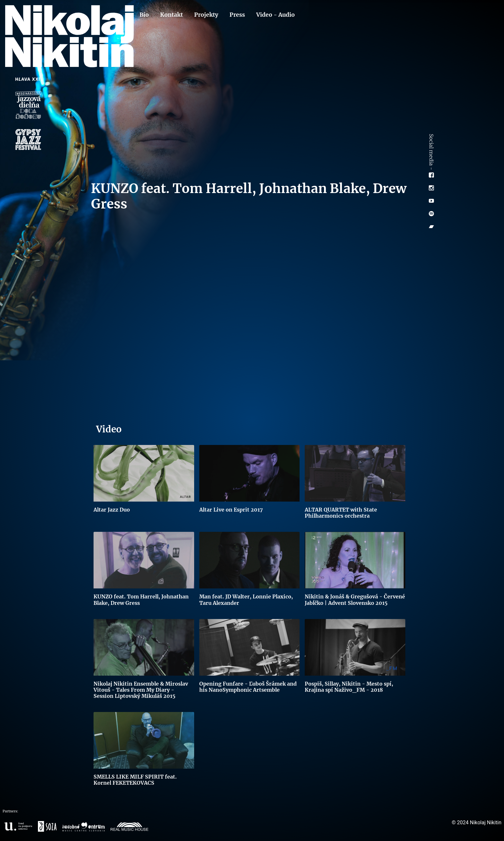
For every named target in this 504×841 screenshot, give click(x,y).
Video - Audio (275, 15)
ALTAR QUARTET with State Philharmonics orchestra (341, 513)
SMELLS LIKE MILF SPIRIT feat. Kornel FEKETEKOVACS (135, 780)
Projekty (206, 15)
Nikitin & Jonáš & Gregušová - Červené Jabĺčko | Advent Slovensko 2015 (355, 600)
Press (237, 15)
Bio (144, 15)
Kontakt (171, 15)
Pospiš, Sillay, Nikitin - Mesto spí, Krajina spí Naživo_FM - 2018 (349, 687)
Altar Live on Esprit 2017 (231, 510)
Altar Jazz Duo (112, 510)
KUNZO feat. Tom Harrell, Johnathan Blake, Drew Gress (141, 600)
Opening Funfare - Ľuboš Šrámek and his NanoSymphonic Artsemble (248, 687)
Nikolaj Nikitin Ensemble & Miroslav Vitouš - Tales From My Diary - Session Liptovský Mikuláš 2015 (141, 690)
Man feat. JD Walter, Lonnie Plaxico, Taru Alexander (246, 600)
